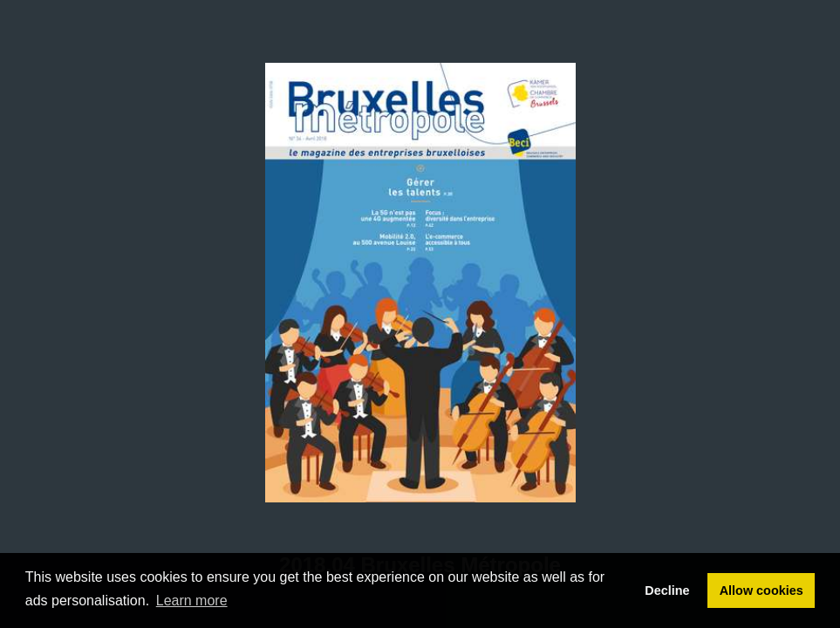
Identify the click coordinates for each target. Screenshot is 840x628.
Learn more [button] (192, 601)
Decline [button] (667, 590)
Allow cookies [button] (761, 590)
